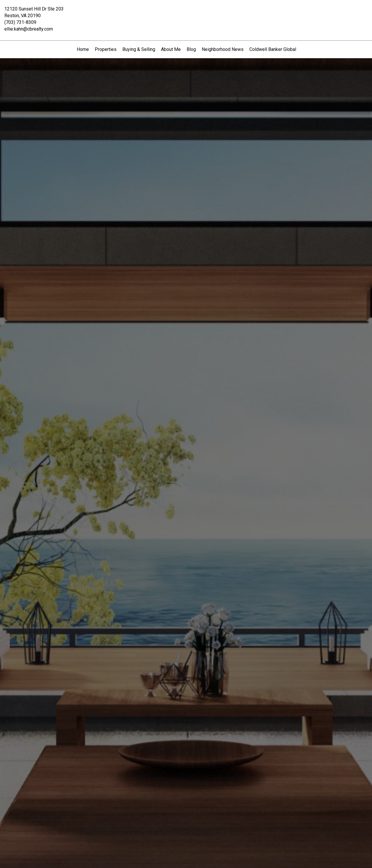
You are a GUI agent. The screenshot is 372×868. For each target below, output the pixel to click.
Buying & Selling (139, 49)
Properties (106, 49)
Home (83, 49)
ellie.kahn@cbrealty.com (29, 29)
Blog (191, 49)
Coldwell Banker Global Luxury (280, 49)
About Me (171, 49)
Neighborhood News (223, 49)
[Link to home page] (186, 13)
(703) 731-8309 (20, 22)
